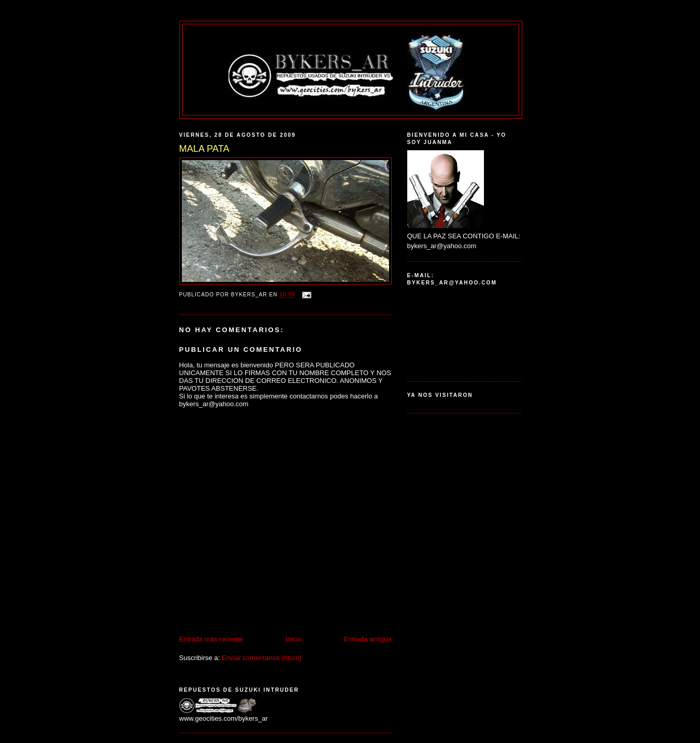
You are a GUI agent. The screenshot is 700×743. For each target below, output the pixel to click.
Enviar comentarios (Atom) (262, 658)
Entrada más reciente (211, 639)
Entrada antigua (368, 639)
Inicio (293, 639)
